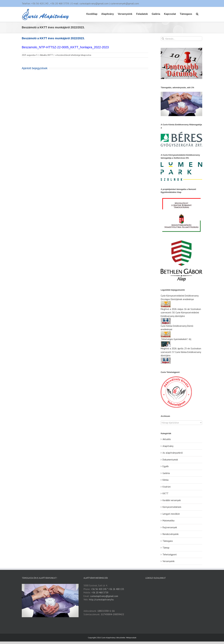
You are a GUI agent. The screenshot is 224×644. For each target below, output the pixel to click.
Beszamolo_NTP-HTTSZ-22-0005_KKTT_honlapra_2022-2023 (65, 47)
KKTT (50, 55)
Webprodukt (131, 628)
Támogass (168, 541)
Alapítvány (168, 446)
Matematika (168, 521)
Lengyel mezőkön (171, 514)
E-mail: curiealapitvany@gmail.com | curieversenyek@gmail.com (105, 3)
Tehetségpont (170, 554)
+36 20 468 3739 (100, 593)
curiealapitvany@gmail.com (104, 596)
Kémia (166, 480)
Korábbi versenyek (172, 500)
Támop (166, 548)
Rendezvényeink (171, 534)
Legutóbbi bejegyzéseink (173, 290)
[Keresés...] (181, 39)
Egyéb (166, 466)
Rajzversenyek (170, 527)
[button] (197, 14)
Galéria (166, 473)
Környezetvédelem (172, 507)
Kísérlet (167, 487)
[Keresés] (163, 39)
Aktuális (43, 55)
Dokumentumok (170, 460)
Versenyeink (169, 561)
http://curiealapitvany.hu (101, 600)
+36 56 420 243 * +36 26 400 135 (107, 589)
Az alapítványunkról (173, 453)
